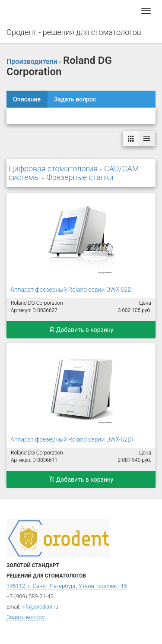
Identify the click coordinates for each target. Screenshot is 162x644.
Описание (27, 99)
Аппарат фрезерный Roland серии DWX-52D (71, 290)
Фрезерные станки (80, 177)
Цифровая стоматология (53, 169)
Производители (32, 62)
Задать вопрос (75, 99)
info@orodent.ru (40, 607)
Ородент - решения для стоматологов (74, 32)
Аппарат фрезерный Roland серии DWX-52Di (72, 439)
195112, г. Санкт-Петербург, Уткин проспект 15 (67, 586)
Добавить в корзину (81, 330)
